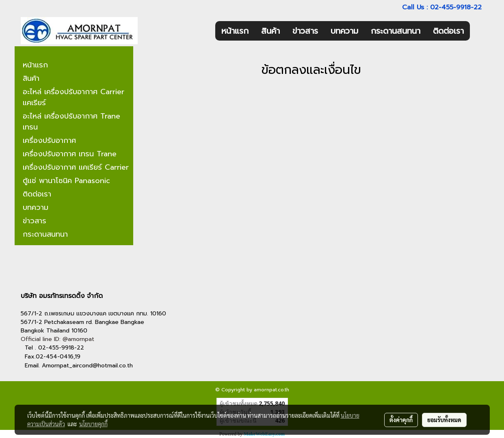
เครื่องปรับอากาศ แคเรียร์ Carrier (76, 167)
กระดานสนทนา (396, 31)
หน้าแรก (235, 31)
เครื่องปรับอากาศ (49, 140)
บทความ (344, 31)
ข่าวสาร (305, 31)
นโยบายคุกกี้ (93, 424)
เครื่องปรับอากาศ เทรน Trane (70, 154)
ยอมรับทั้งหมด (444, 420)
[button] (477, 31)
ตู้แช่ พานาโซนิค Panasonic (66, 181)
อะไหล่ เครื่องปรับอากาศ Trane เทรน (71, 122)
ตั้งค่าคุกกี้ (401, 420)
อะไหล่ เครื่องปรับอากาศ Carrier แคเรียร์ (74, 97)
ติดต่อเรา (448, 31)
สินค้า (270, 31)
